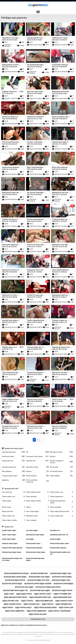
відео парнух (48, 604)
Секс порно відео (37, 511)
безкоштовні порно (33, 543)
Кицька (37, 471)
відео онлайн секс (32, 604)
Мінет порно (13, 507)
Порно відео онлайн (37, 501)
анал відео (30, 539)
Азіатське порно (13, 456)
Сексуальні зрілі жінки (37, 456)
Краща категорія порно (14, 448)
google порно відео (9, 530)
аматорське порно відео (35, 535)
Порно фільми (37, 497)
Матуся (61, 456)
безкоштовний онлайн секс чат (60, 553)
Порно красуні (37, 476)
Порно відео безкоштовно (61, 511)
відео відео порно (24, 594)
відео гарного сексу (43, 594)
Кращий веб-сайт (12, 489)
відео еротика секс (11, 601)
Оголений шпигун (61, 471)
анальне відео (55, 539)
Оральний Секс (13, 461)
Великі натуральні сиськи (61, 462)
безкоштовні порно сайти (59, 543)
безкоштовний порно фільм (16, 573)
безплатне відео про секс (39, 580)
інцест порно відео (9, 535)
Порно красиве (61, 507)
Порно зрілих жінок (37, 492)
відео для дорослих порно (16, 597)
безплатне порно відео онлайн (38, 584)
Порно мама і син (61, 492)
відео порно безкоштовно (45, 608)
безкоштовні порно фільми (12, 548)
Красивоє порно (37, 516)
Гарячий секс (37, 461)
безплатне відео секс (61, 580)
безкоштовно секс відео (39, 577)
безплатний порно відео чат (16, 591)
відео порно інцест (24, 608)
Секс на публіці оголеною (37, 481)
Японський (61, 467)
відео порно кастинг (38, 614)
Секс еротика (13, 492)
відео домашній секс (62, 597)
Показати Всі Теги (38, 619)
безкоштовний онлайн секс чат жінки (12, 559)
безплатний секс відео (40, 591)
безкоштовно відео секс (61, 573)
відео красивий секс (44, 601)
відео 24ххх (9, 594)
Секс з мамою (37, 520)
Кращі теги (9, 527)
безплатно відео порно (62, 591)
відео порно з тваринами (59, 611)
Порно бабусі (61, 476)
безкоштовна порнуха (58, 548)
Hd (37, 452)
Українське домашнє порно (61, 502)
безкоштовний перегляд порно (35, 559)
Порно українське (61, 497)
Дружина (13, 480)
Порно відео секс (13, 516)
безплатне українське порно (48, 587)
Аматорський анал (13, 467)
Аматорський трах (13, 452)
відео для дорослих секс (40, 597)
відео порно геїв (66, 608)
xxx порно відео (32, 530)
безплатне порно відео (12, 584)
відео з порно (27, 601)
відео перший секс (64, 604)
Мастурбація (13, 471)
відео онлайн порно (13, 604)
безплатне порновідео (64, 584)
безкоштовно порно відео (15, 577)
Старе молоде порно (13, 476)
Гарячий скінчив (37, 467)
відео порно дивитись (15, 611)
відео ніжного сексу (64, 601)
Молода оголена (61, 452)
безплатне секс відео (24, 587)
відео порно (8, 608)
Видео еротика (13, 511)
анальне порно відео (10, 543)
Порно (37, 507)
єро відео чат (55, 530)
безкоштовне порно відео (36, 552)
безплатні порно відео (62, 577)
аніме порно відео (9, 539)
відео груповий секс (63, 594)
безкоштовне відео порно (12, 552)
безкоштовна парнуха (34, 548)
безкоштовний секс (39, 573)
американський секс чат (59, 535)
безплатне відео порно (15, 580)
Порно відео (13, 501)
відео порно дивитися (36, 611)
